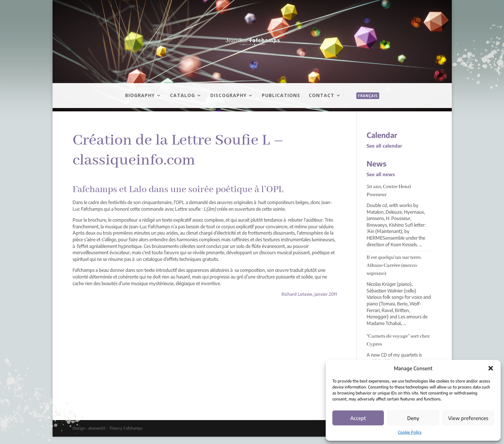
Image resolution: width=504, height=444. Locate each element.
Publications (281, 96)
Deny (413, 418)
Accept (358, 418)
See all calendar (384, 146)
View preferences (468, 418)
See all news (381, 174)
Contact (322, 96)
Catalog (182, 96)
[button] (491, 368)
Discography (228, 96)
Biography (140, 96)
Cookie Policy (410, 432)
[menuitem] (364, 103)
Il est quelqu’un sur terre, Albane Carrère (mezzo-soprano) (394, 266)
